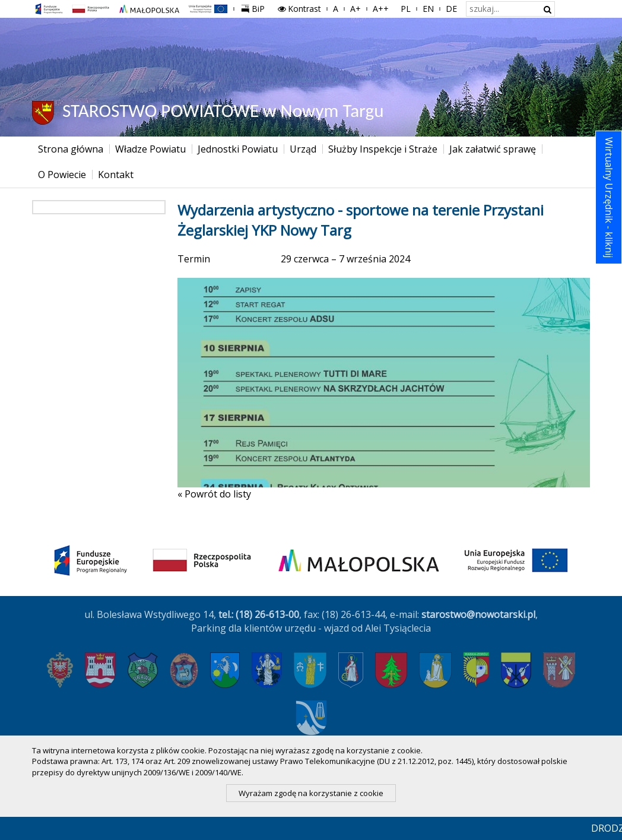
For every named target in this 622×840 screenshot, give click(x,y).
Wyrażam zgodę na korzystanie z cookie (311, 793)
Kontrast (299, 9)
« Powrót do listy (214, 494)
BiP (255, 7)
